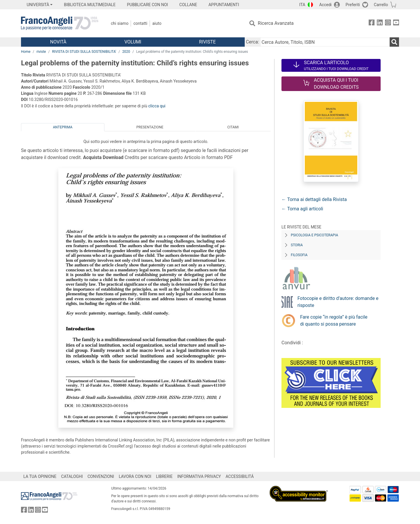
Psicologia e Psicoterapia (314, 235)
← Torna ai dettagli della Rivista (314, 199)
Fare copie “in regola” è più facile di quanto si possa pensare (334, 320)
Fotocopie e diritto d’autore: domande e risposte (338, 302)
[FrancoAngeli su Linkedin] (380, 23)
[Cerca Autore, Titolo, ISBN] (325, 42)
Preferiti (353, 5)
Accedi (325, 5)
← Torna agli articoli (302, 209)
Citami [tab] (233, 127)
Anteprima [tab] (63, 127)
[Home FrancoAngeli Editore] (60, 23)
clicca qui (157, 106)
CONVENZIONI (101, 476)
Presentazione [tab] (150, 127)
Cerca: (252, 42)
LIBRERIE (164, 476)
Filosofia (299, 255)
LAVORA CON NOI (135, 476)
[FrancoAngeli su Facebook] (372, 23)
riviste (41, 52)
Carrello (381, 5)
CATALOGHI (72, 476)
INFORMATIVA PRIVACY (199, 476)
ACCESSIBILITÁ (240, 476)
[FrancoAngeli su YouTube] (396, 23)
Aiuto (157, 23)
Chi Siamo (120, 23)
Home (26, 52)
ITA (302, 5)
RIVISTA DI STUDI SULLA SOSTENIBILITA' (84, 52)
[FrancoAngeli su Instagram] (388, 23)
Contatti (140, 23)
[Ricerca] (394, 42)
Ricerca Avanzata (276, 23)
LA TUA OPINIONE (40, 476)
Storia (297, 245)
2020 (126, 52)
